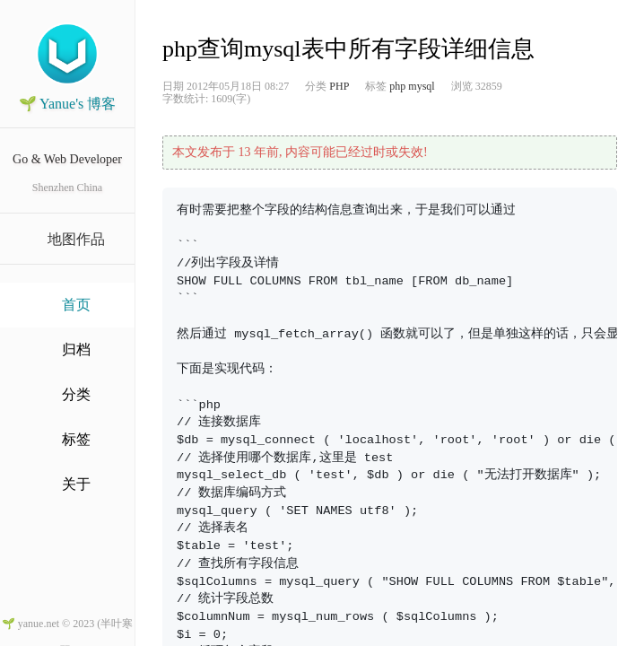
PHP (339, 86)
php (397, 86)
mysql (421, 86)
